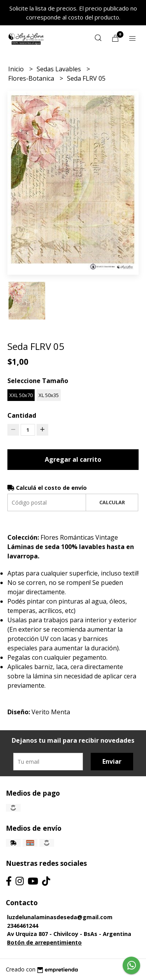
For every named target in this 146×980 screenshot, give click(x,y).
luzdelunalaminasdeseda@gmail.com (60, 917)
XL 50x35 (49, 395)
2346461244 (23, 926)
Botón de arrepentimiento (44, 942)
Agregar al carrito (73, 459)
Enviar (112, 761)
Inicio (17, 69)
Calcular (112, 502)
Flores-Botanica (32, 78)
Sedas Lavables (60, 69)
